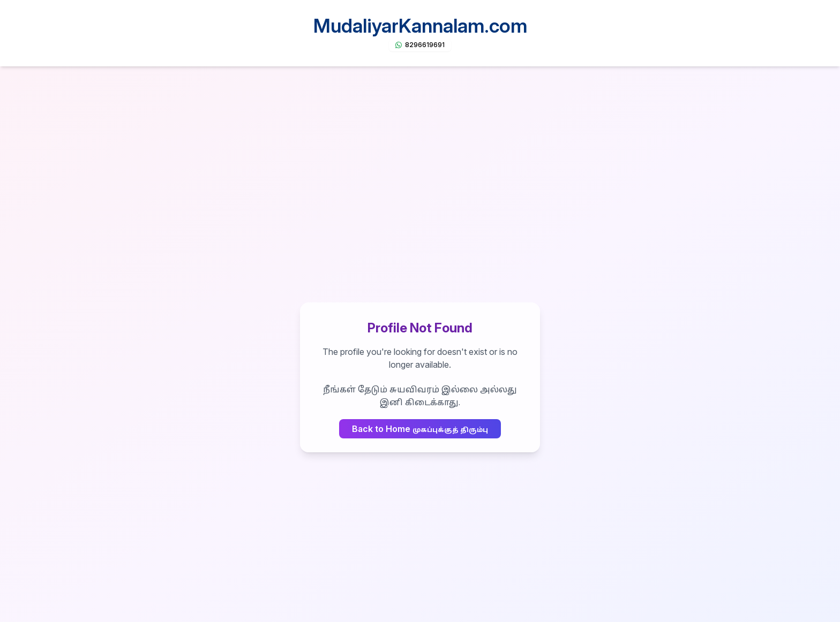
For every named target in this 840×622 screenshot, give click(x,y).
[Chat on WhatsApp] (420, 45)
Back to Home (420, 429)
